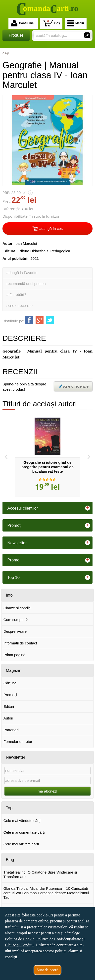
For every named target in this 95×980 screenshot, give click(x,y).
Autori (8, 718)
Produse (16, 35)
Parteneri (11, 730)
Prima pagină (14, 655)
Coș (51, 23)
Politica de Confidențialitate (59, 939)
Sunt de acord (47, 970)
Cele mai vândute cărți (22, 821)
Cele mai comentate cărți (24, 832)
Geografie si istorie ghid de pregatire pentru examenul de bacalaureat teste (47, 467)
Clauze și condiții (18, 608)
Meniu (76, 23)
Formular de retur (18, 742)
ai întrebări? (16, 295)
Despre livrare (15, 631)
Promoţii (10, 695)
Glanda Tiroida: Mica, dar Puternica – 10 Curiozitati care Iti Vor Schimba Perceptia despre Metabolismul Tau (46, 893)
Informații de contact (20, 643)
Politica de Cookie (20, 939)
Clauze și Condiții (19, 945)
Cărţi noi (10, 683)
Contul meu (23, 23)
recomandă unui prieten (26, 284)
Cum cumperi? (16, 620)
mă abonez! (47, 791)
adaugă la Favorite (22, 273)
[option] (47, 456)
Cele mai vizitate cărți (21, 844)
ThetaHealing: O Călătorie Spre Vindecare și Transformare (40, 874)
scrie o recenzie (20, 306)
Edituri (9, 706)
